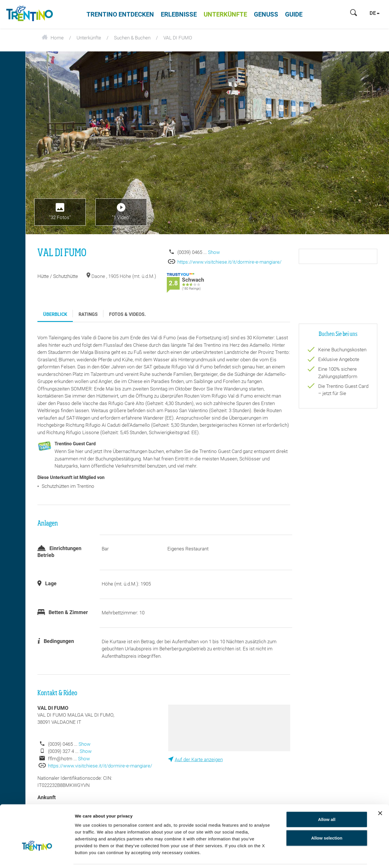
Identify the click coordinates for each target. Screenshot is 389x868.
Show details (336, 857)
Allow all (327, 800)
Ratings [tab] (88, 314)
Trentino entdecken (120, 14)
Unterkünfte (225, 14)
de (374, 13)
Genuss (266, 14)
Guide (294, 14)
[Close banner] (380, 794)
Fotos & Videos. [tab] (128, 314)
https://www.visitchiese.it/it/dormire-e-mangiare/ (229, 262)
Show (214, 252)
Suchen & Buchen (132, 38)
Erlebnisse (179, 14)
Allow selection (327, 819)
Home (53, 38)
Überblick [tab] (55, 314)
